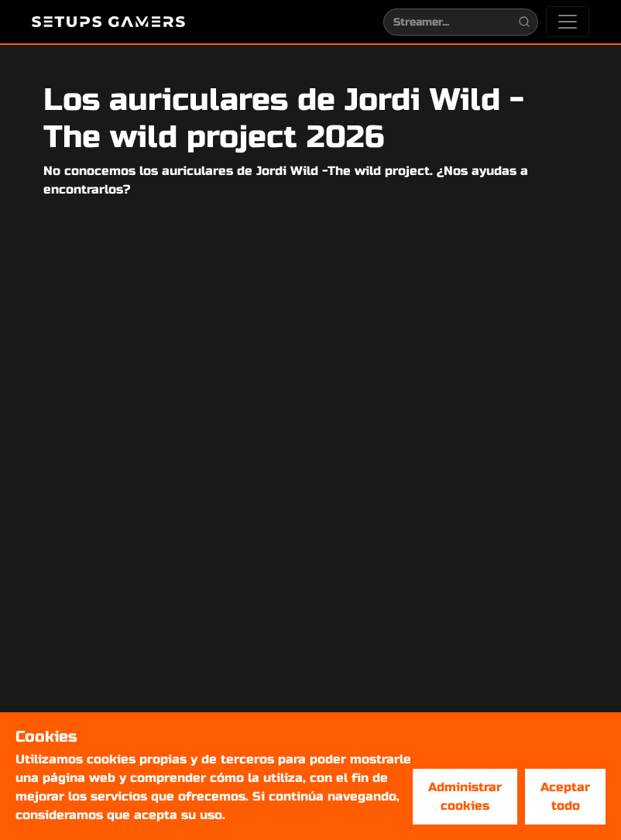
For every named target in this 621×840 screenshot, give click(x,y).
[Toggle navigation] (568, 22)
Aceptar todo (565, 796)
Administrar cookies (465, 796)
